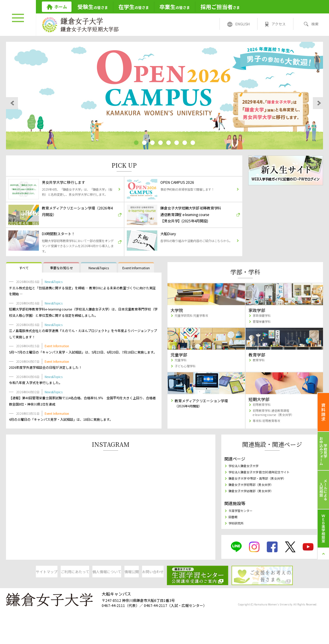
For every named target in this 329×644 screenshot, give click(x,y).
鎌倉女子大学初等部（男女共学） (255, 505)
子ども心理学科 (187, 384)
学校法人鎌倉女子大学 (246, 485)
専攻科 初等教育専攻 (269, 442)
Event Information (136, 284)
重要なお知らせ (61, 284)
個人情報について (118, 595)
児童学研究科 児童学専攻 (194, 332)
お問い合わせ (210, 595)
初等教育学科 (263, 423)
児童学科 (181, 378)
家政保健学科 (263, 332)
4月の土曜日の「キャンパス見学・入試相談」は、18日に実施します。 (61, 436)
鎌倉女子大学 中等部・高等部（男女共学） (262, 499)
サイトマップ (27, 595)
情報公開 (164, 595)
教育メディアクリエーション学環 (205, 422)
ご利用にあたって (73, 595)
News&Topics (99, 284)
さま (220, 7)
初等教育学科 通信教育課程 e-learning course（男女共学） (277, 432)
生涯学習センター (242, 533)
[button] (134, 143)
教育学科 (259, 378)
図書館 (233, 540)
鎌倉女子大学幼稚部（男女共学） (255, 512)
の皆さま (93, 7)
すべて (24, 284)
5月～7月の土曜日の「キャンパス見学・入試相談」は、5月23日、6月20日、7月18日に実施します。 (83, 368)
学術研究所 (237, 546)
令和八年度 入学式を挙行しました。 (36, 399)
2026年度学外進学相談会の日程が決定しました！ (45, 383)
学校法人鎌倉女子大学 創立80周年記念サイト (265, 492)
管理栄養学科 (263, 339)
